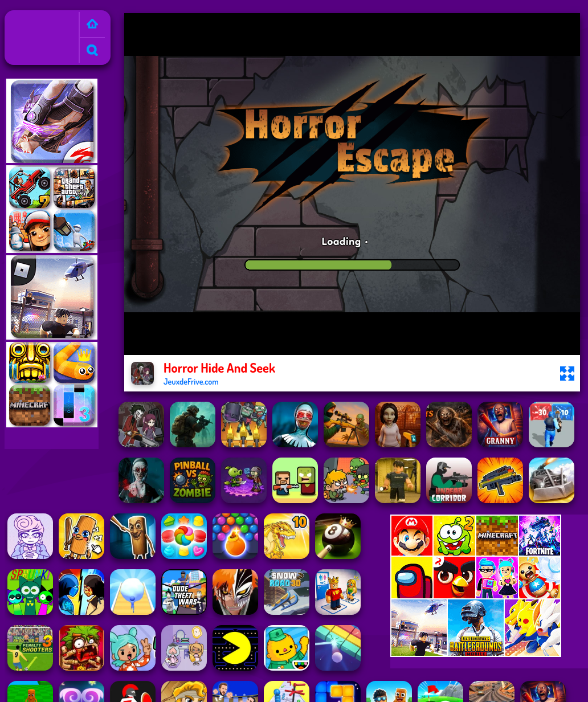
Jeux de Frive (33, 18)
